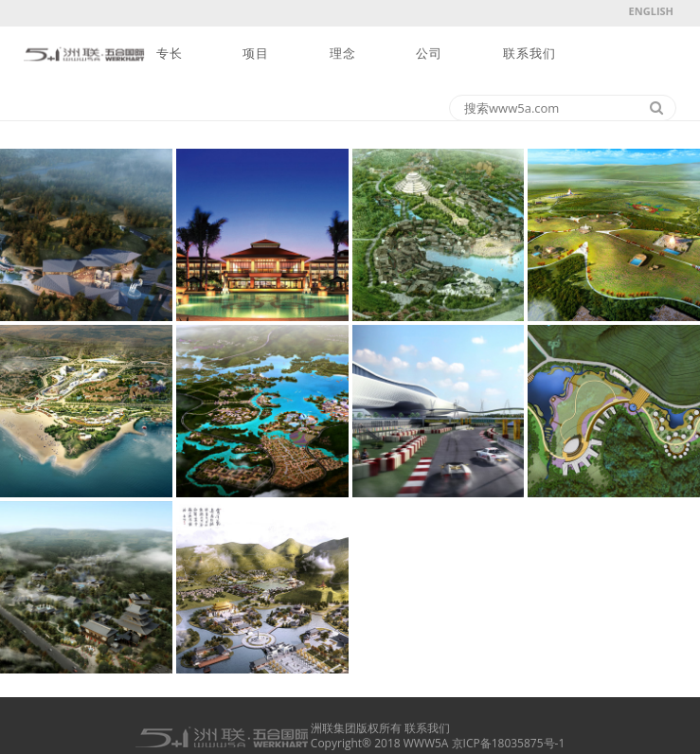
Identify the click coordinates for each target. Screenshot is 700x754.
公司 (429, 54)
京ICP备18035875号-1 (509, 743)
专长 (170, 54)
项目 (256, 54)
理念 (343, 54)
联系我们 (529, 54)
